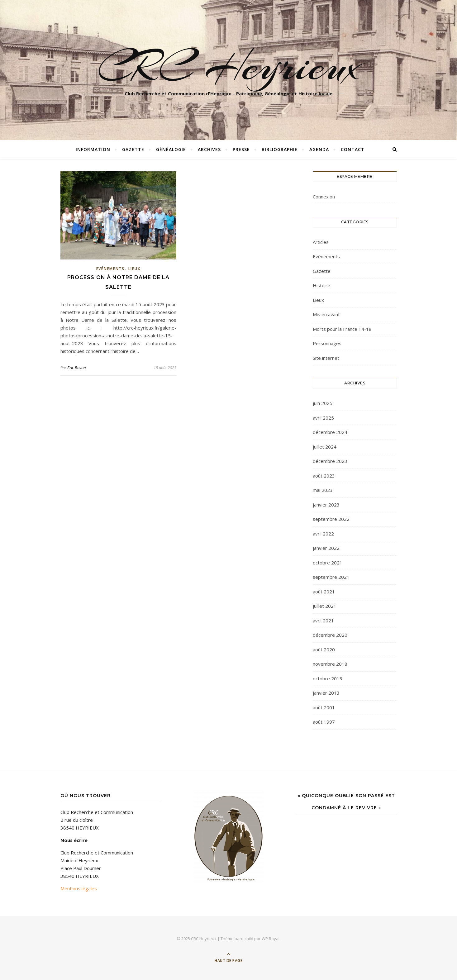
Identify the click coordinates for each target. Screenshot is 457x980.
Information (93, 149)
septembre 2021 (331, 577)
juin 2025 (323, 403)
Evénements (110, 269)
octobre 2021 (328, 563)
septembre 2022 (331, 519)
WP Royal (271, 939)
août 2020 (324, 649)
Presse (241, 149)
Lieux (134, 269)
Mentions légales (79, 888)
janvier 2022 (326, 548)
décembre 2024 (330, 432)
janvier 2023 (326, 505)
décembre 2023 (330, 461)
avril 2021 (323, 621)
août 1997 (324, 722)
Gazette (133, 149)
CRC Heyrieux (228, 66)
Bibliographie (280, 149)
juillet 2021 (325, 606)
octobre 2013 (328, 678)
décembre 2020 (330, 635)
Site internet (326, 358)
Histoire (321, 285)
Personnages (327, 343)
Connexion (324, 197)
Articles (321, 242)
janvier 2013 (326, 693)
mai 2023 (323, 490)
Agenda (319, 149)
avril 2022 (323, 534)
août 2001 (324, 707)
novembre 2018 (330, 664)
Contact (353, 149)
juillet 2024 (325, 447)
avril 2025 (323, 418)
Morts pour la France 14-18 (342, 329)
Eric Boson (76, 368)
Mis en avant (326, 314)
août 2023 (324, 476)
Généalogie (171, 149)
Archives (209, 149)
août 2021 (324, 592)
